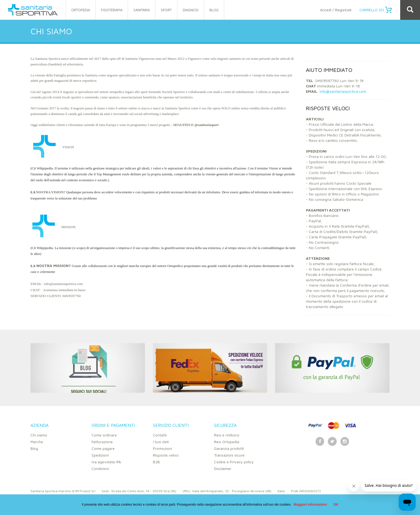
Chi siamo (39, 435)
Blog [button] (214, 10)
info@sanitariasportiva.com (343, 91)
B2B (156, 462)
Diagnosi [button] (191, 10)
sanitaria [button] (142, 10)
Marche (37, 442)
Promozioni (162, 448)
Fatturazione (102, 442)
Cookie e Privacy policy (234, 462)
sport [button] (166, 10)
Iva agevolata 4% (106, 462)
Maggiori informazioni (310, 505)
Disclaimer (223, 468)
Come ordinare (104, 435)
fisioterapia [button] (112, 10)
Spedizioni (100, 455)
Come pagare (103, 448)
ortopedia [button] (81, 10)
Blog (34, 448)
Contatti (160, 435)
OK (336, 505)
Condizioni (100, 468)
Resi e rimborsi (227, 435)
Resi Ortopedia (227, 442)
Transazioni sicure (229, 455)
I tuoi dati (161, 442)
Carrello (376, 10)
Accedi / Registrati (336, 10)
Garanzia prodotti (229, 448)
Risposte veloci (166, 455)
